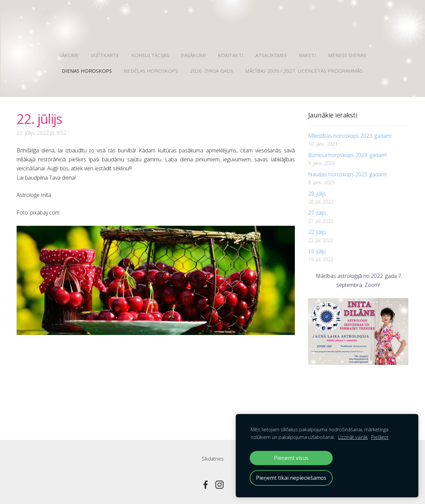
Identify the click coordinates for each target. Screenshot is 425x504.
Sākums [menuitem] (69, 55)
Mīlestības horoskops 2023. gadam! (350, 136)
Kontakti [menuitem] (231, 55)
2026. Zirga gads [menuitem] (212, 71)
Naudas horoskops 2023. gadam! (347, 174)
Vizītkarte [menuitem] (105, 55)
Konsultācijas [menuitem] (150, 55)
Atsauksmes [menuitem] (271, 55)
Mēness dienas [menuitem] (347, 55)
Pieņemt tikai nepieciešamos (291, 478)
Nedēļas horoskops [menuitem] (151, 71)
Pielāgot (380, 437)
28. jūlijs (317, 194)
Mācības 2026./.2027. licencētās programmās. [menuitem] (304, 71)
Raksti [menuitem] (307, 55)
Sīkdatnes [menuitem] (213, 459)
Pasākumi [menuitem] (193, 55)
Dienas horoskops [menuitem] (87, 71)
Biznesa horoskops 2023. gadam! (347, 155)
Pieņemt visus (291, 458)
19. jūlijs (317, 251)
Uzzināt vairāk (353, 437)
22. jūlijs (317, 232)
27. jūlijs (317, 213)
